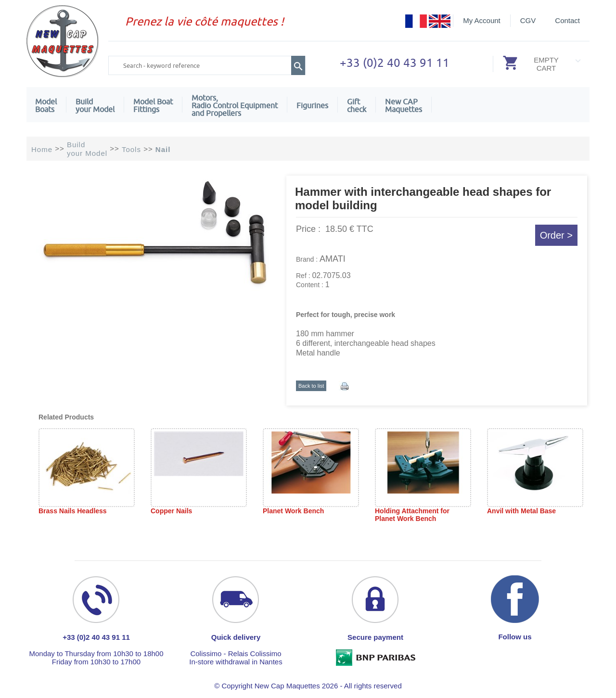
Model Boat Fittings (153, 105)
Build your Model (95, 105)
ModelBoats (46, 105)
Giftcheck (357, 105)
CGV (528, 20)
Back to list (311, 386)
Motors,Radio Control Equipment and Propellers (235, 105)
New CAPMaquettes (404, 105)
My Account (482, 20)
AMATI (333, 259)
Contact (567, 20)
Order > (556, 235)
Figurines (312, 105)
